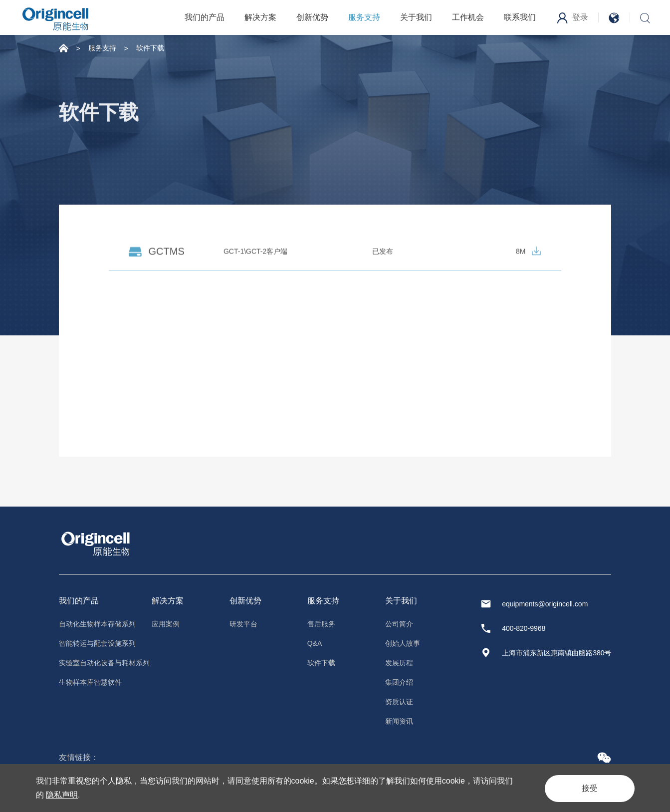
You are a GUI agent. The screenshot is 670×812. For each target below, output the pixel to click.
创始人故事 (403, 643)
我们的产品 (205, 17)
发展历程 (399, 663)
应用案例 (166, 624)
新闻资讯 (399, 721)
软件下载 (150, 48)
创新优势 (312, 17)
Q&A (315, 643)
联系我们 (520, 17)
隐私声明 (62, 795)
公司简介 (399, 624)
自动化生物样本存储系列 (97, 624)
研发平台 (243, 624)
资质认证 (399, 702)
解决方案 (260, 17)
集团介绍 (399, 682)
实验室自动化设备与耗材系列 (104, 663)
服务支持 (364, 17)
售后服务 (321, 624)
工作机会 (468, 17)
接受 (587, 788)
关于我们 (416, 17)
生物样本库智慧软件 (90, 682)
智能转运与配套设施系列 (97, 643)
